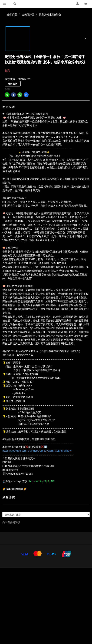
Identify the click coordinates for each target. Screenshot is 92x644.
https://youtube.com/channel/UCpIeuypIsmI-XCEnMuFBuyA (37, 451)
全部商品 (12, 15)
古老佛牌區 (28, 15)
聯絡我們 (13, 84)
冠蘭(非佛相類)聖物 (50, 15)
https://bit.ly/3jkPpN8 (42, 481)
